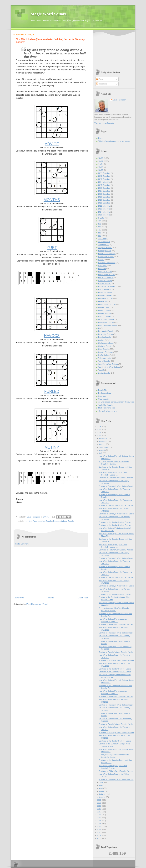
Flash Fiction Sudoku (107, 275)
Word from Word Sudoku (108, 364)
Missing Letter (104, 307)
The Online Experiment (107, 411)
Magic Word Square (49, 14)
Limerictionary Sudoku (107, 304)
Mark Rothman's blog (107, 408)
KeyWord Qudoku (105, 292)
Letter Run (102, 301)
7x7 (100, 230)
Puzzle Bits (103, 390)
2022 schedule (104, 206)
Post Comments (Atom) (37, 604)
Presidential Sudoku (106, 331)
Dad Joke (102, 269)
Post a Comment (22, 544)
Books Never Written (106, 254)
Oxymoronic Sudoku (106, 319)
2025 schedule (104, 215)
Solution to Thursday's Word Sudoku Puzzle (116, 486)
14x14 (101, 164)
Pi (99, 328)
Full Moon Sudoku (105, 277)
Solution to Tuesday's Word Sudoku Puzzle (116, 505)
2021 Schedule (104, 203)
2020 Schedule (104, 200)
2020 (99, 803)
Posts (100, 79)
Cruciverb (102, 396)
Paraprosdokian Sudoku (42, 521)
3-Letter (101, 218)
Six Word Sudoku (105, 346)
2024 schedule (104, 212)
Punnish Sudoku (60, 521)
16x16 (101, 170)
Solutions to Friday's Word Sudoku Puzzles (116, 478)
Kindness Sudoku (105, 295)
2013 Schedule (104, 179)
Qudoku (71, 521)
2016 (99, 815)
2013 (99, 824)
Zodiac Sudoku (104, 373)
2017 (99, 812)
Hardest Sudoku (105, 283)
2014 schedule (104, 182)
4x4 (26, 521)
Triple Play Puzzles (106, 405)
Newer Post (19, 598)
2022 (99, 435)
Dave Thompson (34, 517)
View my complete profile (104, 123)
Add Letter (102, 239)
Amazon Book (104, 245)
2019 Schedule (104, 197)
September (104, 447)
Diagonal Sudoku (105, 272)
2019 (99, 806)
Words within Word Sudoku (109, 367)
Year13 (101, 370)
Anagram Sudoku (105, 248)
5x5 (100, 224)
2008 (99, 838)
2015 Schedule (104, 185)
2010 (99, 832)
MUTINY (52, 447)
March (102, 791)
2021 (99, 800)
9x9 (100, 236)
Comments (102, 84)
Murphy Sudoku (104, 313)
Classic (101, 260)
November (104, 441)
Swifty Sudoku (104, 355)
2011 (99, 829)
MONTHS (52, 200)
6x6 (30, 521)
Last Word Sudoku (106, 298)
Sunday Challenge (106, 352)
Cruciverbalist (104, 399)
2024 (99, 429)
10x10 (101, 158)
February (103, 794)
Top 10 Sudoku (104, 361)
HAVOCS (52, 336)
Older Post (83, 598)
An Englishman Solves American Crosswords (116, 402)
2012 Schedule (104, 176)
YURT (52, 248)
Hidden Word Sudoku (107, 286)
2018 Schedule (104, 194)
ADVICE (52, 144)
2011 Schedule (104, 173)
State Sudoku (104, 349)
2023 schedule (104, 209)
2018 (99, 809)
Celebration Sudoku (106, 257)
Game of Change (105, 281)
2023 (99, 433)
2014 (99, 821)
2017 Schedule (104, 191)
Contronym (103, 266)
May (101, 785)
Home (51, 598)
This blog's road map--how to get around (114, 141)
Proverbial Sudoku (106, 334)
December (104, 438)
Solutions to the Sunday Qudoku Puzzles (115, 522)
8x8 (100, 233)
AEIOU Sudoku (104, 242)
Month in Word (104, 310)
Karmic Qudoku (104, 289)
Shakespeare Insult (106, 343)
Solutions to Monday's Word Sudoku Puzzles (117, 514)
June (101, 782)
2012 (99, 826)
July (101, 453)
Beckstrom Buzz (105, 393)
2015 (99, 818)
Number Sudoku (105, 316)
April (101, 788)
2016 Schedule (104, 188)
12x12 (101, 161)
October (103, 444)
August (102, 450)
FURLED (52, 392)
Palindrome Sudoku (106, 322)
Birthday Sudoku (105, 251)
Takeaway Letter (105, 358)
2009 (99, 835)
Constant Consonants (107, 263)
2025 (99, 427)
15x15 (101, 167)
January (103, 797)
